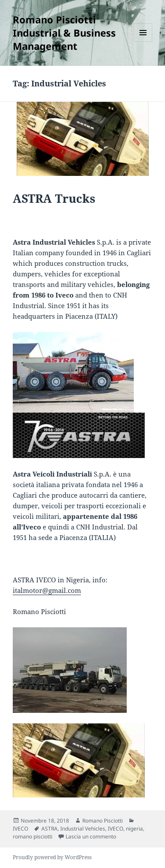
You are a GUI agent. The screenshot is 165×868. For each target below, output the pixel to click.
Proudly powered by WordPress (52, 857)
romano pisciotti (33, 836)
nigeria (134, 829)
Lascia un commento (91, 836)
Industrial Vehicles (83, 829)
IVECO (20, 829)
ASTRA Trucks (54, 198)
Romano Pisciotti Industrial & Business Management (64, 33)
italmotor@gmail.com (47, 590)
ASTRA (49, 829)
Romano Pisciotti (103, 821)
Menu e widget (143, 42)
